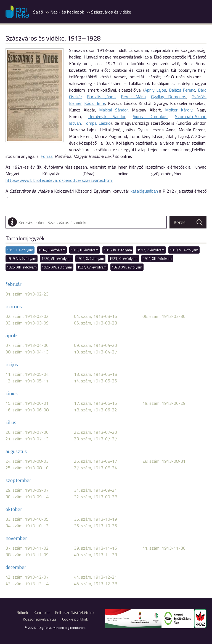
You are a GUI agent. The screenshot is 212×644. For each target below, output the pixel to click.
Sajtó (38, 12)
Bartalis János (101, 97)
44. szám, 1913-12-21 (96, 577)
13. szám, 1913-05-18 (96, 374)
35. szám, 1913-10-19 (96, 519)
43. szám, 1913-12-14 (27, 584)
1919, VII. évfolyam (22, 259)
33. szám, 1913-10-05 (27, 519)
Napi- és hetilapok (67, 12)
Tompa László (97, 123)
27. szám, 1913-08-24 (96, 468)
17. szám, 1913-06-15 (96, 403)
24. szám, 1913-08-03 (27, 461)
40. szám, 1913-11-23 (96, 555)
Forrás (47, 156)
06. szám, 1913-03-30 (164, 316)
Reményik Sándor (107, 116)
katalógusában (144, 191)
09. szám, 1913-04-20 (96, 345)
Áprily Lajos (155, 90)
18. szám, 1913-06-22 (96, 410)
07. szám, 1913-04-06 (27, 345)
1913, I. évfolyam (20, 250)
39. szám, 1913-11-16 (96, 548)
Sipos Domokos (150, 116)
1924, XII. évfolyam (157, 259)
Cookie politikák (75, 619)
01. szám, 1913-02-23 (27, 294)
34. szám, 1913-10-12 (27, 526)
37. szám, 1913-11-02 (27, 548)
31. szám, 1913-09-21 (96, 490)
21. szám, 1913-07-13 (27, 439)
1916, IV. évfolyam (118, 250)
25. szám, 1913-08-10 (27, 468)
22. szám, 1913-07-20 (96, 432)
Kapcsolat (42, 612)
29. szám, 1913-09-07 (27, 490)
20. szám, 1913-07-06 (27, 432)
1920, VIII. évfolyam (56, 259)
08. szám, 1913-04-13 (27, 352)
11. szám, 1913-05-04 (27, 374)
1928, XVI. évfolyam (127, 267)
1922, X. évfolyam (90, 259)
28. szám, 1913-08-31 (164, 461)
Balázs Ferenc (182, 90)
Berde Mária (133, 97)
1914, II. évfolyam (52, 250)
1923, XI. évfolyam (123, 259)
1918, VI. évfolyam (184, 250)
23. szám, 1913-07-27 (96, 439)
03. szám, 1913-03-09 (27, 323)
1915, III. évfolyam (85, 250)
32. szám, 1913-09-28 (96, 497)
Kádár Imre (95, 103)
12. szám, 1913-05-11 (27, 381)
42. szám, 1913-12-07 (27, 577)
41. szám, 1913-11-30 (164, 548)
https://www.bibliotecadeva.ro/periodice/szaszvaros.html (59, 180)
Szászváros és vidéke (111, 12)
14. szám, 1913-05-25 (96, 381)
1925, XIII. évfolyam (22, 267)
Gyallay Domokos (169, 97)
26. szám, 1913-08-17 (96, 461)
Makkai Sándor (113, 110)
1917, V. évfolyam (151, 250)
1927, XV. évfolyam (92, 267)
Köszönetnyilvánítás (40, 619)
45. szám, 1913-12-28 (96, 584)
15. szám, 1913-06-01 (27, 403)
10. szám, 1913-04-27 (96, 352)
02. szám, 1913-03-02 (27, 316)
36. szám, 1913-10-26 (96, 526)
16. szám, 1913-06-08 (27, 410)
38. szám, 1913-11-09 (27, 555)
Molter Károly (179, 110)
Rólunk (22, 612)
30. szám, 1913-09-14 (27, 497)
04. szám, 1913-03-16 (96, 316)
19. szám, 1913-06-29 (164, 403)
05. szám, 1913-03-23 (96, 323)
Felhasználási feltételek (75, 612)
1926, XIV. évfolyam (57, 267)
